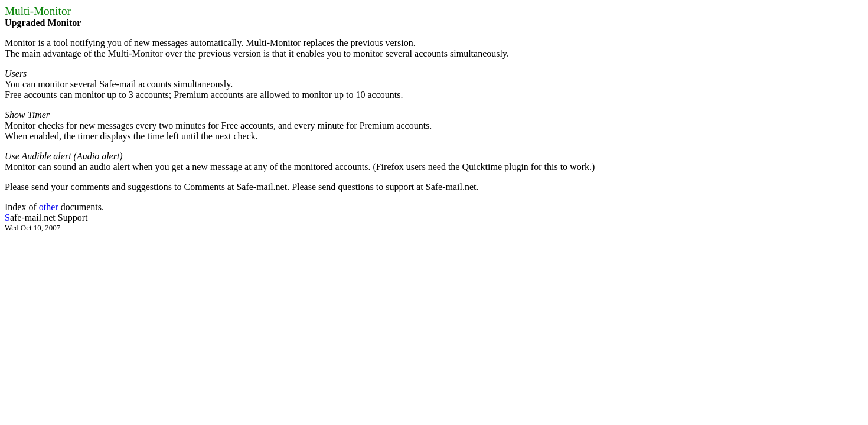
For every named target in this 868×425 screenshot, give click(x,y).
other (49, 207)
